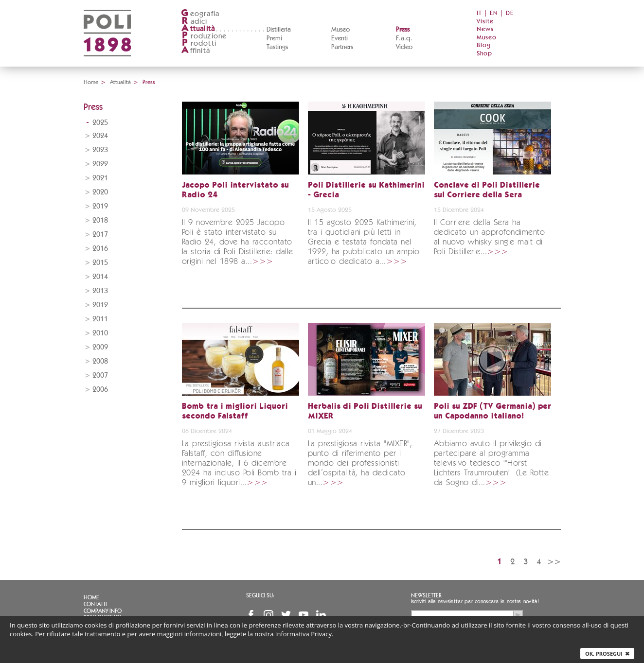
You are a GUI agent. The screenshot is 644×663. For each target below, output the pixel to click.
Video (404, 47)
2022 (100, 164)
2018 (100, 220)
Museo (340, 30)
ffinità (196, 51)
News (485, 29)
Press (403, 30)
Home (91, 82)
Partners (342, 47)
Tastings (277, 47)
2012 (100, 305)
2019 (100, 206)
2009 (100, 347)
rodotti (199, 44)
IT (479, 13)
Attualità (120, 82)
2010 (100, 333)
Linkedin (321, 615)
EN (494, 13)
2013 (100, 291)
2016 (100, 249)
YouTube (304, 615)
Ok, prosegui (607, 654)
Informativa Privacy (304, 634)
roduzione (204, 36)
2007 (100, 375)
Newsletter (426, 595)
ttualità (198, 29)
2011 (100, 319)
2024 (100, 136)
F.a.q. (404, 38)
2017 (100, 235)
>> (554, 562)
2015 (100, 263)
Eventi (340, 38)
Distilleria (279, 30)
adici (194, 22)
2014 (100, 277)
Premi (274, 38)
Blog (484, 45)
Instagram (268, 615)
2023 (100, 150)
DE (510, 13)
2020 (100, 192)
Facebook (251, 615)
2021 (100, 178)
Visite (485, 22)
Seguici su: (260, 595)
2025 (100, 123)
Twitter (286, 615)
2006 (100, 390)
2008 (100, 361)
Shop (484, 54)
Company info (103, 611)
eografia (200, 14)
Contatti (95, 604)
